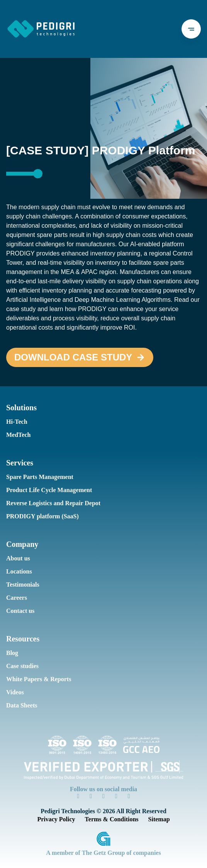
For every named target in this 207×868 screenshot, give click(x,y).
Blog (12, 653)
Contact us (20, 611)
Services (20, 463)
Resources (22, 639)
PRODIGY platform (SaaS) (38, 516)
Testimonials (22, 585)
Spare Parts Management (39, 477)
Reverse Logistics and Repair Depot (51, 503)
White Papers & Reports (37, 679)
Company (21, 544)
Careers (16, 598)
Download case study (66, 357)
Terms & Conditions (110, 819)
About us (17, 558)
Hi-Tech (15, 422)
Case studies (22, 666)
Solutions (21, 408)
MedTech (17, 435)
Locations (18, 571)
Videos (14, 692)
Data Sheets (22, 705)
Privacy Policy (58, 819)
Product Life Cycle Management (47, 490)
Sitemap (156, 819)
